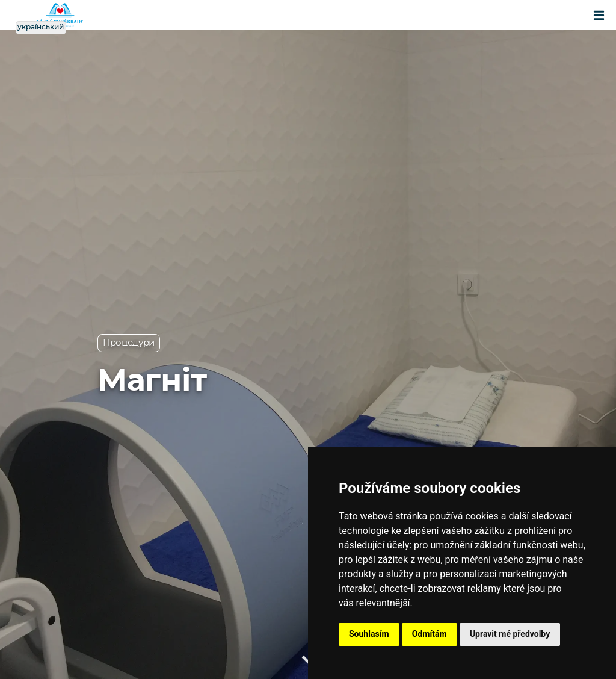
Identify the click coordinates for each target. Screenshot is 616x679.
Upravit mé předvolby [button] (510, 634)
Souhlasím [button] (369, 634)
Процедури (129, 343)
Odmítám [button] (430, 634)
